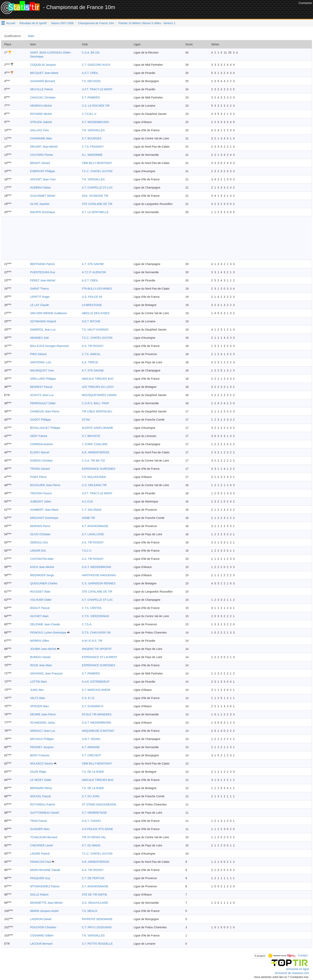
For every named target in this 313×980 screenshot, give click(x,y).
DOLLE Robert (39, 895)
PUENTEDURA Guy (43, 272)
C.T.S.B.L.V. (89, 114)
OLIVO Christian (40, 534)
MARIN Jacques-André (44, 911)
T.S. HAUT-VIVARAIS (95, 330)
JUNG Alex (37, 690)
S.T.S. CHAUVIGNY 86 (96, 632)
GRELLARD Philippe (43, 379)
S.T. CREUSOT (91, 755)
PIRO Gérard (38, 354)
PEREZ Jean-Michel (43, 280)
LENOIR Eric (38, 551)
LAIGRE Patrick (40, 854)
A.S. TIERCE (90, 362)
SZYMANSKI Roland (43, 321)
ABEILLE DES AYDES (96, 313)
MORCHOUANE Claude (45, 870)
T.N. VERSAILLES (93, 130)
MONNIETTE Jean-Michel (46, 903)
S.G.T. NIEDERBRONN (96, 567)
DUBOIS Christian (41, 461)
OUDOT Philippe (41, 420)
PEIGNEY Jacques (42, 747)
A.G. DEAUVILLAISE (95, 903)
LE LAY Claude (40, 305)
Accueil (11, 23)
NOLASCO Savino (42, 764)
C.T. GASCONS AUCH (96, 65)
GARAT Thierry (40, 289)
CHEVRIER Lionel (42, 845)
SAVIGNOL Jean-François (46, 673)
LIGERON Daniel (41, 919)
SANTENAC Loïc (41, 362)
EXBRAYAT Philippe (43, 171)
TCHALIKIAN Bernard (44, 837)
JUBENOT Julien (41, 501)
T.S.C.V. (87, 551)
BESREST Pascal (41, 387)
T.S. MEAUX (90, 911)
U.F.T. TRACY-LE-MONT (97, 89)
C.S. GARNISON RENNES (99, 583)
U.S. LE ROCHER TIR (96, 106)
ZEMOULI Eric (39, 542)
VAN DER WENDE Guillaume (49, 313)
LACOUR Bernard (41, 944)
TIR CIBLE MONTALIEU (97, 411)
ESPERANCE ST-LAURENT (100, 657)
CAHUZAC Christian (43, 97)
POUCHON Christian (43, 927)
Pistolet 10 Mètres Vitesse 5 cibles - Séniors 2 (147, 23)
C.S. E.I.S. (88, 698)
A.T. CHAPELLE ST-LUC (97, 188)
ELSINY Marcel (40, 452)
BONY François (40, 755)
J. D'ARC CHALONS (95, 444)
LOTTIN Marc (39, 682)
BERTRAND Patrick (42, 264)
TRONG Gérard (40, 469)
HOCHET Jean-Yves (43, 179)
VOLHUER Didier (41, 600)
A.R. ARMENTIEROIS (96, 452)
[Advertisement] (225, 10)
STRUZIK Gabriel (41, 122)
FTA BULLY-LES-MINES (97, 289)
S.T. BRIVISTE (91, 436)
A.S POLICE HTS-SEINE (97, 829)
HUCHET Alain (39, 616)
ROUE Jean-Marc (41, 665)
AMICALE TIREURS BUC (98, 379)
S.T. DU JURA (91, 796)
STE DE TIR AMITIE (95, 895)
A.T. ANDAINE (91, 747)
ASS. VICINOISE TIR (95, 196)
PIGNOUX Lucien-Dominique (48, 632)
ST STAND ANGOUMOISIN (99, 804)
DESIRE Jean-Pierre (43, 714)
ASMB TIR (88, 518)
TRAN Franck (39, 821)
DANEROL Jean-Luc (43, 330)
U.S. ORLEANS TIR (94, 485)
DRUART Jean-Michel (44, 147)
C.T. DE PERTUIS (93, 878)
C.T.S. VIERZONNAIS (96, 616)
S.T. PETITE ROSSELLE (97, 944)
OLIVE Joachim (40, 204)
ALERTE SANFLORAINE (98, 428)
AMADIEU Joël (39, 338)
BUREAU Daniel (40, 657)
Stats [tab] (31, 36)
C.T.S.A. (87, 624)
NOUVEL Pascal (40, 796)
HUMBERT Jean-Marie (44, 510)
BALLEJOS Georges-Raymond (49, 346)
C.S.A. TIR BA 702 (93, 461)
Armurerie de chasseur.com (292, 973)
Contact (303, 955)
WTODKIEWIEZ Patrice (45, 886)
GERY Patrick (39, 436)
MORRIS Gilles (40, 641)
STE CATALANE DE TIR (97, 204)
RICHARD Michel (41, 114)
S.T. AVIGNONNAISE (95, 526)
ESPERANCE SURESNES (99, 469)
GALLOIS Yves (40, 130)
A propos (260, 956)
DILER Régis (38, 772)
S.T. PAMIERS (91, 97)
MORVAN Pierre (40, 526)
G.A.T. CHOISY (91, 821)
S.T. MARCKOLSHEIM (96, 690)
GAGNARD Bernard (43, 81)
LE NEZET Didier (41, 780)
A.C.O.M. (88, 501)
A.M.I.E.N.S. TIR (92, 641)
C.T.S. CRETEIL (92, 608)
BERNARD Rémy (41, 788)
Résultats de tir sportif (33, 23)
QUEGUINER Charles (44, 583)
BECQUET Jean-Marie (44, 73)
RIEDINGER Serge (42, 575)
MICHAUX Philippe (42, 739)
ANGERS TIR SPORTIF (97, 649)
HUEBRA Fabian (41, 188)
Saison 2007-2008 (62, 23)
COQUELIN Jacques (43, 65)
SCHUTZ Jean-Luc (42, 395)
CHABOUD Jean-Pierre (45, 411)
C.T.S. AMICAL (91, 354)
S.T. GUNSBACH (93, 706)
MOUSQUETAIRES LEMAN (99, 395)
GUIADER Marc (40, 829)
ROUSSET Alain (40, 592)
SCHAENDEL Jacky (43, 723)
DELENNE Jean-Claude (45, 624)
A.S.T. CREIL (90, 73)
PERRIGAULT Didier (43, 403)
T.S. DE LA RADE (93, 772)
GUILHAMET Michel (43, 196)
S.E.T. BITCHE (91, 321)
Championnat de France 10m (96, 23)
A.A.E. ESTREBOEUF (96, 682)
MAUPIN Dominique (43, 212)
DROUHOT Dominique (44, 518)
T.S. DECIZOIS (91, 81)
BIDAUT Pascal (40, 608)
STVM (86, 420)
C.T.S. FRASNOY (93, 147)
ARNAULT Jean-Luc (43, 731)
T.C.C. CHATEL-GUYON (97, 171)
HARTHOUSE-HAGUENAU (99, 575)
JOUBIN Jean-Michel (43, 649)
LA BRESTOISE (92, 305)
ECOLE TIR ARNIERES (97, 714)
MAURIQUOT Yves (42, 370)
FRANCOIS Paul (41, 862)
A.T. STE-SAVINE (93, 264)
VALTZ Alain (38, 698)
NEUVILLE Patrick (42, 89)
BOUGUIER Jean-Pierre (45, 485)
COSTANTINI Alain (42, 559)
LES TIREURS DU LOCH (98, 387)
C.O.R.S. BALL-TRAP (95, 403)
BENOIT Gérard (40, 163)
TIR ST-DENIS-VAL (94, 837)
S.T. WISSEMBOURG (95, 122)
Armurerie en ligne (298, 969)
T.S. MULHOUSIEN (94, 477)
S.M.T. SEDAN (91, 739)
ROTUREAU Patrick (43, 804)
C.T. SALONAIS (92, 510)
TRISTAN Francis (41, 493)
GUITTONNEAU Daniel (45, 813)
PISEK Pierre (38, 477)
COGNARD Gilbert (42, 935)
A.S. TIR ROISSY (93, 346)
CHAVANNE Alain (41, 138)
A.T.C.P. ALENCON (94, 272)
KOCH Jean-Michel (42, 567)
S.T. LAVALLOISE (93, 534)
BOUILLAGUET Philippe (45, 428)
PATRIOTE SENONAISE (97, 919)
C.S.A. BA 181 (91, 53)
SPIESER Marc (40, 706)
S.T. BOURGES (92, 138)
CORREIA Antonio (42, 444)
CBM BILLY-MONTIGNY (97, 163)
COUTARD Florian (42, 155)
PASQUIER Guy (40, 878)
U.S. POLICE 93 (92, 297)
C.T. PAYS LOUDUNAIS (97, 927)
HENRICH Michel (41, 106)
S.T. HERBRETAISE (94, 813)
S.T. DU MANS (91, 845)
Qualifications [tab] (13, 36)
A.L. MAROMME (92, 155)
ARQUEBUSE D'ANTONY (98, 731)
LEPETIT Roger (40, 297)
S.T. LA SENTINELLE (95, 212)
